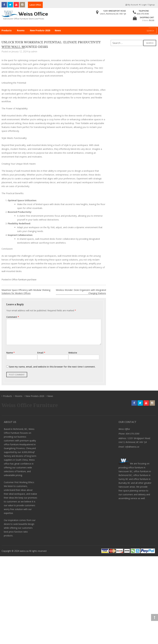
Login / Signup (147, 5)
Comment (13, 317)
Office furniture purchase (24, 280)
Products (7, 30)
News (58, 30)
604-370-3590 (143, 14)
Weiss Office (124, 429)
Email (41, 353)
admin (34, 51)
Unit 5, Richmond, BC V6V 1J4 (113, 14)
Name (10, 353)
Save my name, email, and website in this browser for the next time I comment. (52, 367)
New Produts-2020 (40, 30)
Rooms (21, 30)
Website (73, 353)
